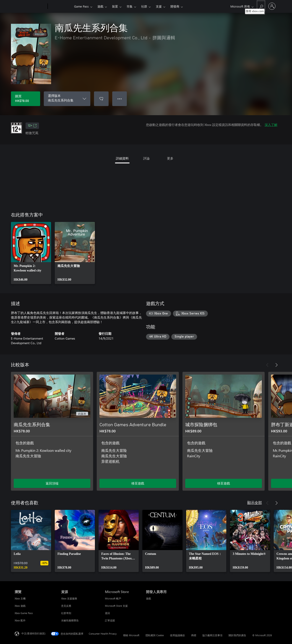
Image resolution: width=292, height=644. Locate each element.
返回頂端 (52, 483)
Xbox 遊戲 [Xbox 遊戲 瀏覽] (20, 606)
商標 (194, 635)
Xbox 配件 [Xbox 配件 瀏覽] (20, 620)
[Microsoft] (30, 6)
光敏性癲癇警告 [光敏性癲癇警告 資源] (70, 620)
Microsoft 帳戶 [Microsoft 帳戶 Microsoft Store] (113, 598)
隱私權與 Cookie (155, 635)
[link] (31, 253)
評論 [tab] (146, 158)
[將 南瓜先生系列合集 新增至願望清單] (101, 99)
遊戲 (100, 6)
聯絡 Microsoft (131, 635)
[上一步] (267, 365)
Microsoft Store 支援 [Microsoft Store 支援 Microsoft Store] (116, 606)
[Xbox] (60, 6)
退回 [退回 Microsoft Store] (107, 613)
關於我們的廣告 (237, 635)
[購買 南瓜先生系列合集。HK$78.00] (26, 99)
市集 (130, 6)
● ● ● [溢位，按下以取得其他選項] (120, 99)
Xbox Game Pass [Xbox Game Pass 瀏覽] (24, 613)
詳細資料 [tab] (122, 158)
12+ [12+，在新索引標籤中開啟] (32, 126)
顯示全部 (255, 502)
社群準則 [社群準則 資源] (66, 613)
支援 (159, 6)
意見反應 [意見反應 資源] (66, 606)
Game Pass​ (81, 6)
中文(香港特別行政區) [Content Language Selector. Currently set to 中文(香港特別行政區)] (33, 633)
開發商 (175, 6)
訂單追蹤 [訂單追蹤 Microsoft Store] (110, 620)
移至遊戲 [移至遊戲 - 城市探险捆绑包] (224, 483)
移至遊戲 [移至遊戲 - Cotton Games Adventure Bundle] (138, 483)
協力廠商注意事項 (212, 635)
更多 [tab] (170, 158)
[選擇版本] (67, 99)
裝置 (115, 6)
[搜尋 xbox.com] (261, 6)
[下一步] (276, 365)
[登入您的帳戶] (272, 6)
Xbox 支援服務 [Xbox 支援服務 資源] (69, 598)
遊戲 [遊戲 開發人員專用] (149, 598)
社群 (144, 6)
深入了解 (271, 125)
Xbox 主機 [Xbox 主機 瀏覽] (20, 598)
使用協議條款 (177, 635)
